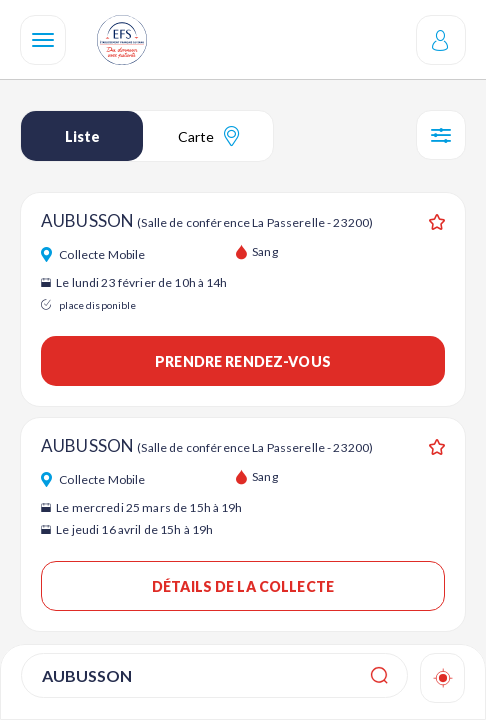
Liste (82, 136)
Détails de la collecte (243, 586)
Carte (208, 136)
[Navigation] (43, 40)
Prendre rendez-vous (243, 361)
